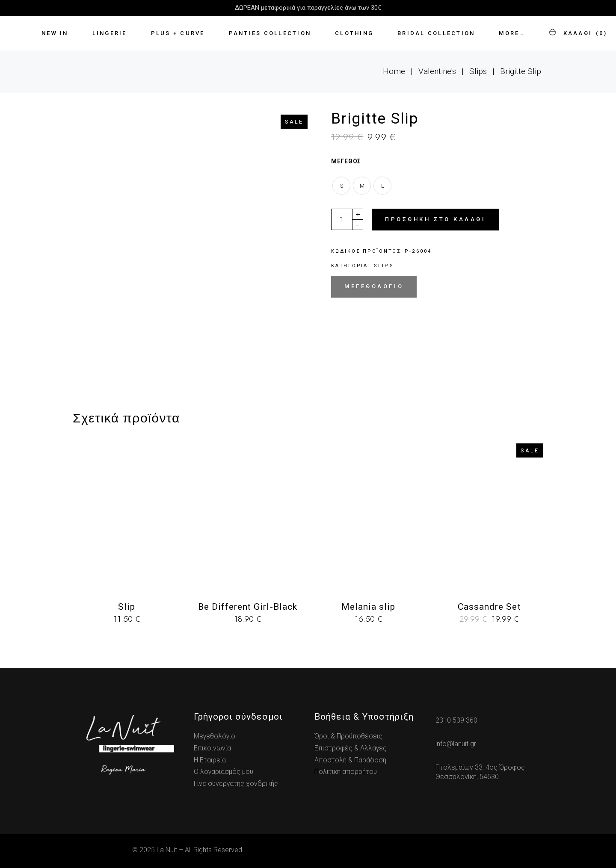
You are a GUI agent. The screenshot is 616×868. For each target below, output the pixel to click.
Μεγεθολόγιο (374, 286)
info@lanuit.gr (456, 744)
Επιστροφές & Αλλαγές (351, 748)
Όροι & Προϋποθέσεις (348, 736)
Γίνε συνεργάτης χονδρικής (236, 784)
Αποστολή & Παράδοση (350, 760)
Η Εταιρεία (210, 760)
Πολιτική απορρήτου (346, 772)
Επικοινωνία (212, 748)
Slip (127, 607)
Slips (384, 266)
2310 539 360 (456, 720)
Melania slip (369, 607)
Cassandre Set (489, 607)
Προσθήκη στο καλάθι (435, 219)
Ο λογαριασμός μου (224, 772)
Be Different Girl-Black (248, 607)
